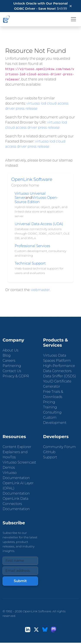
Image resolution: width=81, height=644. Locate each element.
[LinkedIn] (28, 629)
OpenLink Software (32, 179)
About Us (10, 350)
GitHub (49, 452)
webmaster (40, 290)
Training (50, 407)
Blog (7, 355)
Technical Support (30, 263)
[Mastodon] (54, 629)
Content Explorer (17, 447)
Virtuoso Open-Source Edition (36, 200)
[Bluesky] (45, 629)
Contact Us (12, 371)
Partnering (12, 366)
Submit (20, 581)
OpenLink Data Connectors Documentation (16, 504)
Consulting (52, 412)
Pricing (49, 402)
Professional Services (32, 246)
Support (50, 457)
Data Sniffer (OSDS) (60, 376)
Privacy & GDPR (16, 376)
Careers (9, 361)
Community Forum (60, 447)
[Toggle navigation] (73, 19)
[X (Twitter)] (36, 629)
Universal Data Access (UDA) (39, 224)
